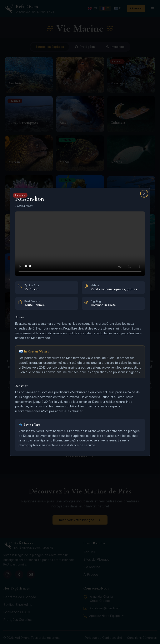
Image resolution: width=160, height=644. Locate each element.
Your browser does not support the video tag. (80, 244)
